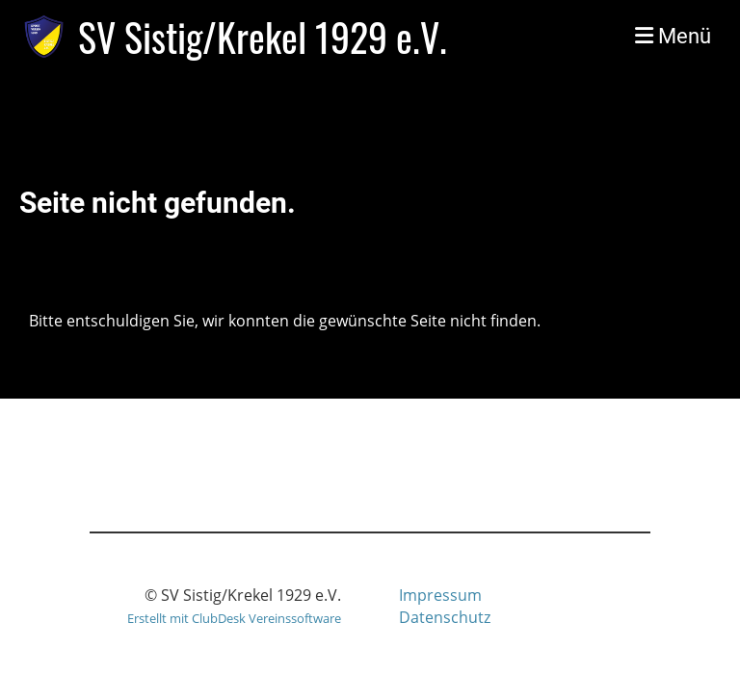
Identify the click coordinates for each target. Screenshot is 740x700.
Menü (673, 36)
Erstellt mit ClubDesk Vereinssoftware (234, 618)
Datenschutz (445, 617)
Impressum (440, 595)
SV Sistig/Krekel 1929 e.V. (263, 37)
